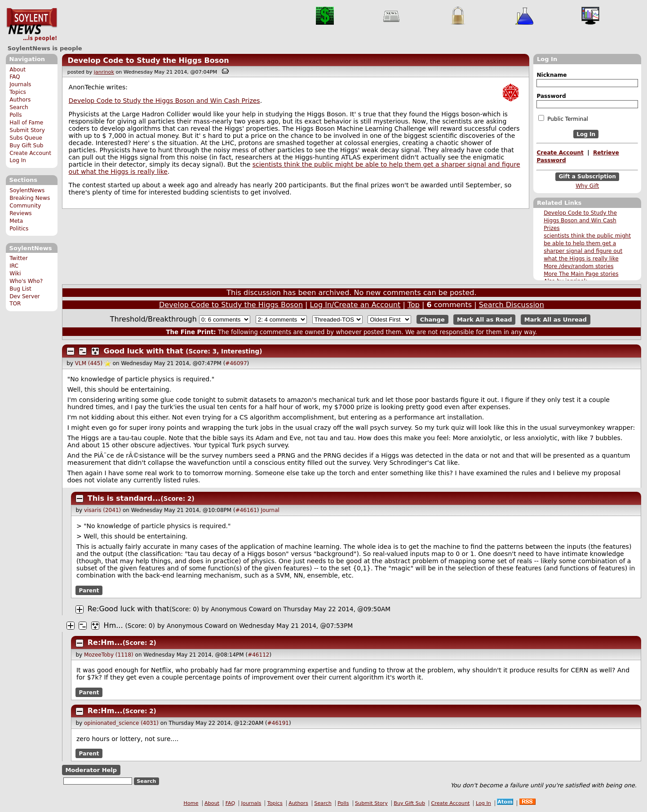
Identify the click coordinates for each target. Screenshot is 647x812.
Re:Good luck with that (129, 609)
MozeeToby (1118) (109, 655)
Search (19, 107)
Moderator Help (91, 770)
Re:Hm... (105, 642)
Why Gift (587, 186)
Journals (20, 84)
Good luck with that (144, 351)
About (18, 70)
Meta (16, 221)
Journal (270, 510)
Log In (18, 160)
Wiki (15, 274)
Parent (89, 590)
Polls (16, 115)
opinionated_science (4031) (121, 723)
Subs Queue (26, 138)
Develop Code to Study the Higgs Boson (148, 60)
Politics (19, 229)
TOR (15, 304)
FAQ (15, 77)
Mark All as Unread (556, 320)
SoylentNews (32, 25)
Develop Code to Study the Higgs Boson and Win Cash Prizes (580, 221)
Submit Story (27, 130)
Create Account (30, 153)
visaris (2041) (102, 510)
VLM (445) (89, 363)
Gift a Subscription (587, 177)
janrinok (104, 72)
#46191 (278, 723)
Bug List (20, 289)
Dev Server (24, 296)
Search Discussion (512, 305)
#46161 (246, 510)
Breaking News (30, 198)
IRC (14, 266)
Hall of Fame (26, 123)
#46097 (236, 363)
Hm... (113, 625)
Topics (18, 92)
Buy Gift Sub (26, 146)
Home (191, 803)
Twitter (18, 258)
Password (551, 96)
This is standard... (124, 498)
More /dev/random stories (578, 266)
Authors (20, 100)
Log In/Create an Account (355, 305)
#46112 (258, 655)
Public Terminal (563, 119)
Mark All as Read (485, 320)
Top (414, 305)
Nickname (552, 75)
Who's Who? (26, 281)
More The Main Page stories (581, 274)
